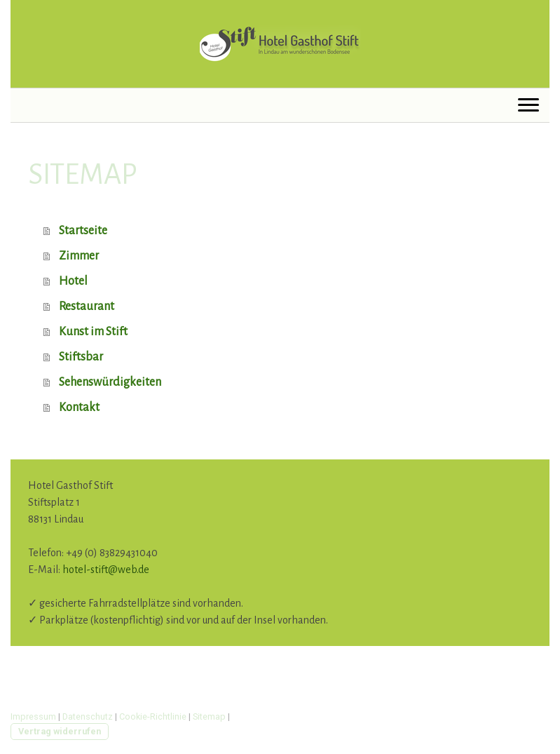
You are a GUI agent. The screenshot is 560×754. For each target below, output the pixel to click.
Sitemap (209, 716)
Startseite (83, 231)
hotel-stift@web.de (106, 570)
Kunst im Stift (93, 332)
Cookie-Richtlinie (153, 716)
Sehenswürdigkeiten (110, 382)
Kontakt (79, 408)
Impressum (33, 716)
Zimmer (79, 256)
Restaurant (87, 307)
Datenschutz (88, 716)
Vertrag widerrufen (60, 731)
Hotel (73, 281)
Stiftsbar (81, 357)
